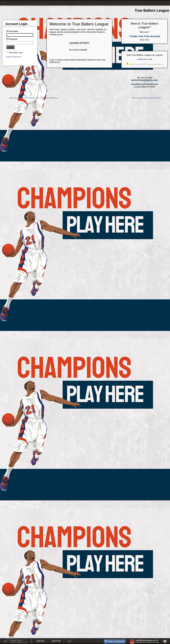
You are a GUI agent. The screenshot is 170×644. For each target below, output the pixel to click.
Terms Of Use (155, 98)
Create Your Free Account (145, 36)
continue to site (144, 59)
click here (144, 40)
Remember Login (16, 53)
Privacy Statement (140, 98)
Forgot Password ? (14, 57)
